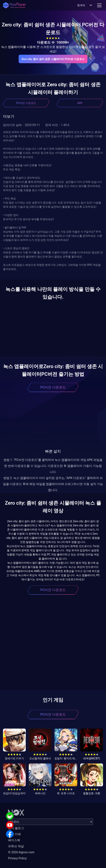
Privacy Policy (17, 858)
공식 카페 (14, 834)
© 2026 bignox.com (21, 852)
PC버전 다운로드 (26, 103)
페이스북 (14, 840)
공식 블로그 (16, 828)
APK (80, 103)
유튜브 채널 (16, 846)
